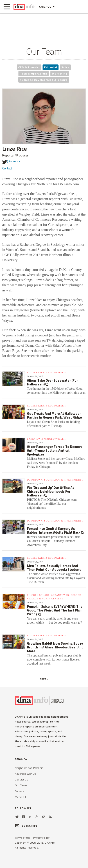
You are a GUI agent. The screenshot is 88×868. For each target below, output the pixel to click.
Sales (65, 67)
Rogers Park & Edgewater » (46, 373)
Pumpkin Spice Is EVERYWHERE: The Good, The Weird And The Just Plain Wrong (55, 610)
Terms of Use (23, 838)
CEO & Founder (29, 67)
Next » (44, 679)
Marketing (60, 74)
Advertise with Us (25, 774)
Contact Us (21, 779)
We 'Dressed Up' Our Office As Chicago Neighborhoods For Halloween (51, 491)
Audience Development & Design (44, 80)
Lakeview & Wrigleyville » (46, 439)
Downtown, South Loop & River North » (55, 480)
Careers (19, 791)
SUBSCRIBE (26, 826)
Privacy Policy (41, 838)
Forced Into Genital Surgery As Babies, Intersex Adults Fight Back (54, 530)
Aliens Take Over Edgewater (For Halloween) (52, 382)
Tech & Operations (34, 74)
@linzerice (11, 162)
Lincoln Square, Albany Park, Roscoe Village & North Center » (54, 597)
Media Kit (21, 797)
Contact (7, 168)
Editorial (51, 67)
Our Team (21, 785)
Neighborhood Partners (29, 768)
